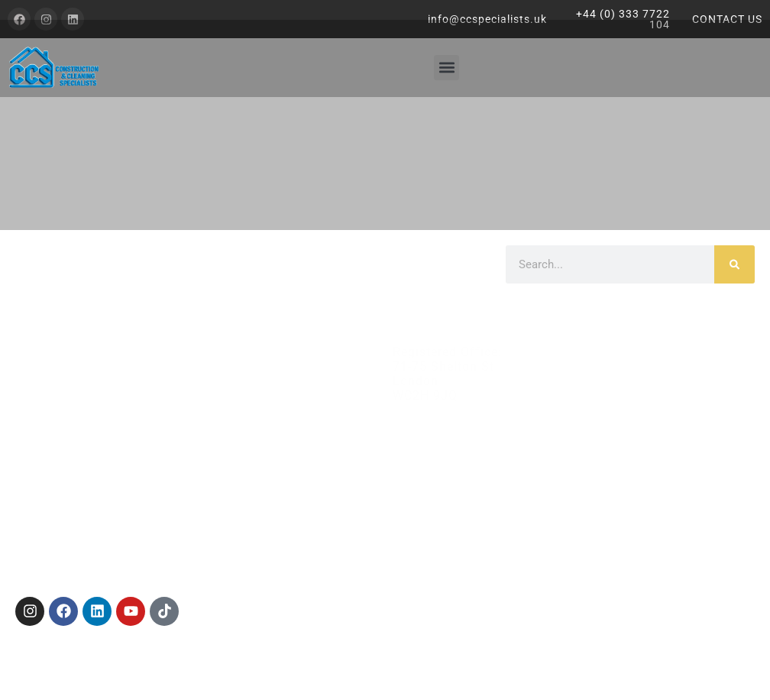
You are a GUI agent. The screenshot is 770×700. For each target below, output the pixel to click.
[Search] (734, 264)
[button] (446, 68)
